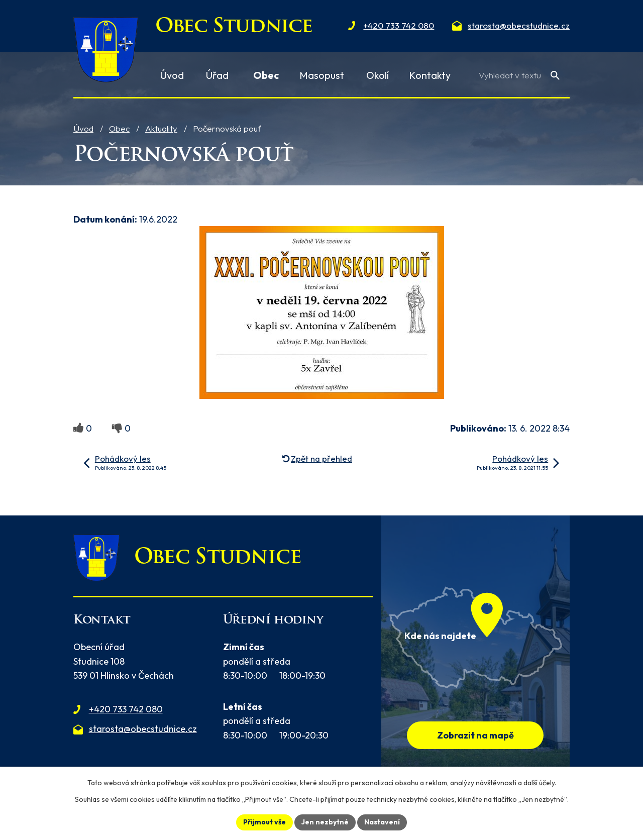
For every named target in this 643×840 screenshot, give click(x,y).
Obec (119, 128)
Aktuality (161, 128)
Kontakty (430, 75)
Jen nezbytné (325, 822)
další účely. (540, 783)
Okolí (378, 75)
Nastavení (382, 822)
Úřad (217, 75)
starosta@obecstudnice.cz (143, 729)
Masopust (322, 75)
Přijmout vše (264, 822)
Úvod (83, 128)
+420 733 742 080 (126, 709)
